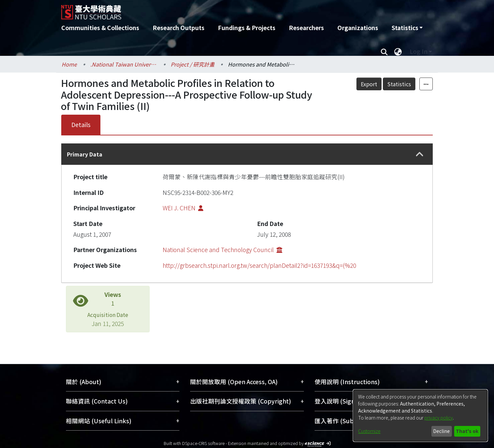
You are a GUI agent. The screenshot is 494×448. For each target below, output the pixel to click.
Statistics (399, 84)
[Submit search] (384, 51)
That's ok (467, 431)
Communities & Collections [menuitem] (100, 28)
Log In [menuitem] (419, 51)
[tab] (247, 154)
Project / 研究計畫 (193, 64)
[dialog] (420, 416)
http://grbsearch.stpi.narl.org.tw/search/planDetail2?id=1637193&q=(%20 (259, 265)
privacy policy (439, 418)
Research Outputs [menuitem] (179, 28)
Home (69, 64)
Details (81, 125)
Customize (369, 431)
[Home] (211, 10)
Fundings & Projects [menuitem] (247, 28)
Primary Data (85, 154)
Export (369, 84)
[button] (420, 154)
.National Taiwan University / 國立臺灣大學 (124, 64)
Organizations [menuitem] (358, 28)
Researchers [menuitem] (306, 28)
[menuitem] (407, 28)
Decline (441, 431)
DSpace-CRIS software (203, 443)
